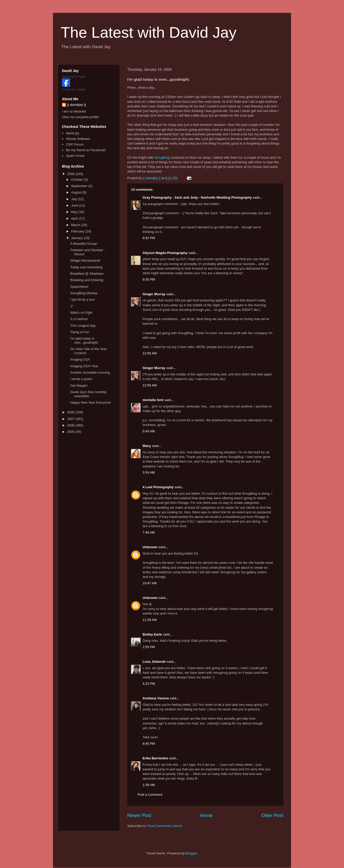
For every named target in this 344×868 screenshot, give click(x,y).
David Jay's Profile (73, 77)
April (75, 218)
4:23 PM (149, 684)
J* (72, 306)
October (78, 180)
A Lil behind (79, 319)
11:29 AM (150, 620)
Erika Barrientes (155, 758)
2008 (71, 412)
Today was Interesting (86, 267)
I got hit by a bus (82, 299)
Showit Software (78, 139)
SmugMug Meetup (84, 293)
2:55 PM (149, 647)
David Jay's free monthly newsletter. (88, 394)
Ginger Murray (154, 294)
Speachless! (79, 287)
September (80, 186)
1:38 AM (149, 785)
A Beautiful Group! (84, 244)
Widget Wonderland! (85, 261)
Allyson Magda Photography (165, 253)
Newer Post (139, 815)
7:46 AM (149, 532)
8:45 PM (149, 744)
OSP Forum (75, 144)
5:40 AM (149, 431)
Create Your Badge (74, 89)
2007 (71, 419)
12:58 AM (150, 353)
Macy (147, 446)
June (75, 205)
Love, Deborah (154, 662)
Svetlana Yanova (156, 698)
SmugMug (162, 157)
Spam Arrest (75, 156)
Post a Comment (150, 795)
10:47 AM (150, 583)
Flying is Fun (80, 332)
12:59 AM (150, 385)
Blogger (191, 853)
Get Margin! (79, 386)
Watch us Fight (81, 313)
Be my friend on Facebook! (86, 150)
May (75, 212)
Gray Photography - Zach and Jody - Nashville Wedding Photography (197, 197)
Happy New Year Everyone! (90, 402)
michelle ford (153, 400)
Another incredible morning (90, 372)
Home (206, 815)
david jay (73, 133)
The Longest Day (83, 326)
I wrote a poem (81, 379)
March (76, 225)
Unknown (150, 547)
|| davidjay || (77, 105)
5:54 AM (149, 472)
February (78, 231)
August (77, 192)
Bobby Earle (152, 634)
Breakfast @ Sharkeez (87, 274)
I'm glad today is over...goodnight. (84, 340)
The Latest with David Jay (149, 32)
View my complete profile (80, 117)
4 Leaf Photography (158, 487)
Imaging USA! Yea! (84, 366)
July (75, 199)
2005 (71, 432)
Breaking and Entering (87, 280)
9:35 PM (149, 279)
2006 (71, 425)
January (78, 238)
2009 (71, 174)
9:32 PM (149, 238)
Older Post (272, 815)
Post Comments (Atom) (165, 826)
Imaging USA (80, 359)
